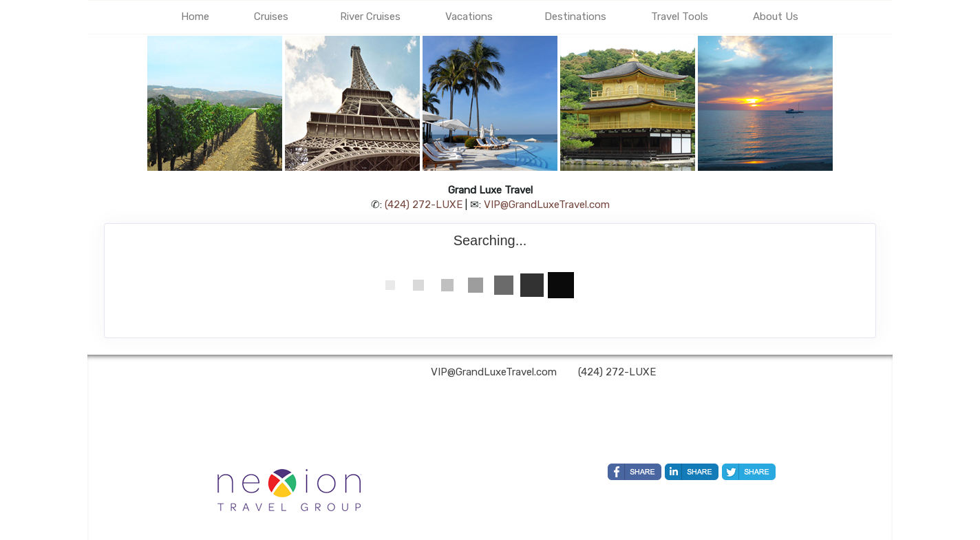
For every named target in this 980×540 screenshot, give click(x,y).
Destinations (575, 17)
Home (195, 17)
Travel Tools (680, 17)
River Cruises (370, 17)
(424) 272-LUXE (424, 205)
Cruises (271, 17)
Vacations (469, 17)
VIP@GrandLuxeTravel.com (547, 205)
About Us (776, 17)
